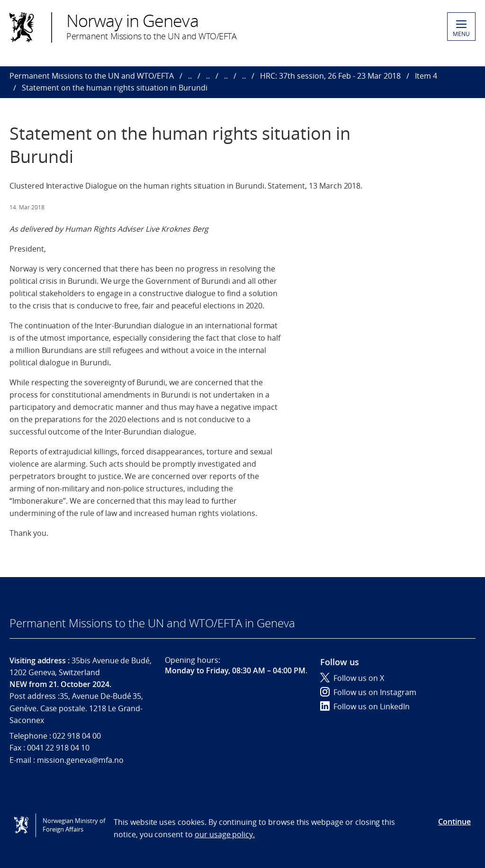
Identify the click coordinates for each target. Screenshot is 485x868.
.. (190, 76)
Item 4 (426, 76)
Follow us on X (352, 678)
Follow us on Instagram (368, 692)
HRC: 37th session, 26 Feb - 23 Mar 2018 (330, 76)
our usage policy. (225, 834)
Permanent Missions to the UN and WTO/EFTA (92, 76)
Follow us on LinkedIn (365, 706)
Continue (454, 822)
